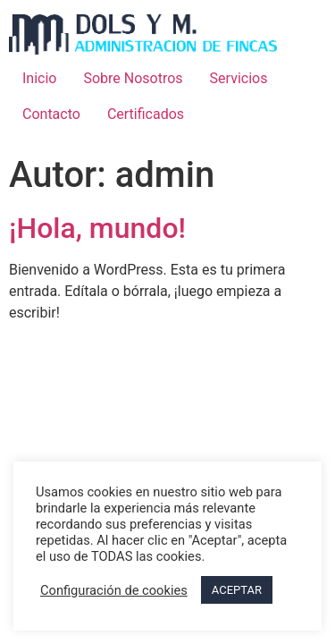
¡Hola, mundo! (97, 228)
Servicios (239, 78)
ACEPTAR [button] (237, 590)
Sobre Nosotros (133, 78)
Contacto (51, 114)
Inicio (39, 78)
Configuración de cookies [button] (114, 590)
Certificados (146, 114)
